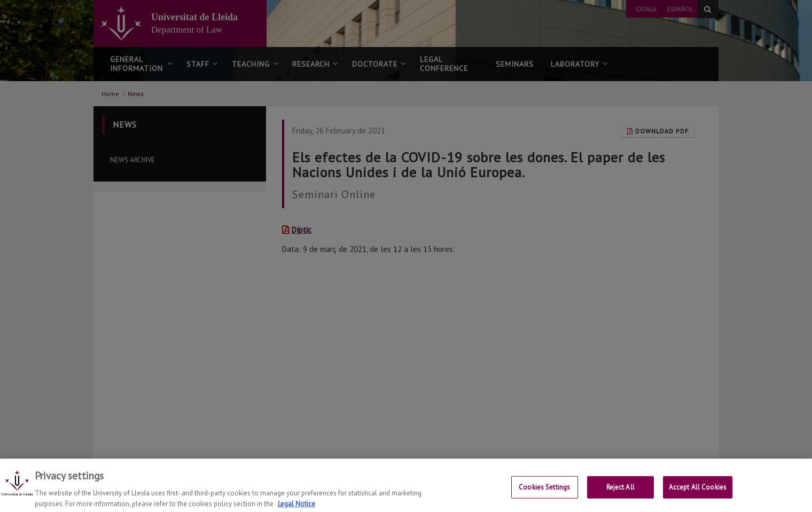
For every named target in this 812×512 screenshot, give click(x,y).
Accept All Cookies (698, 495)
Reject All (620, 495)
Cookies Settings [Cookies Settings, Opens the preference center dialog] (544, 495)
